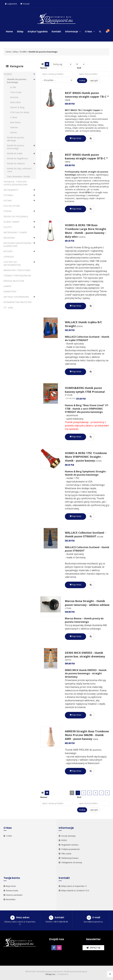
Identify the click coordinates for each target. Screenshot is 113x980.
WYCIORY (8, 251)
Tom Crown (16, 92)
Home (9, 32)
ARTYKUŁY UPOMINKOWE (16, 297)
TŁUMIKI (23, 52)
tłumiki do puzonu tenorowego (16, 147)
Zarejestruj (63, 974)
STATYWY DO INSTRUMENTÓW (12, 263)
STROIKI (8, 211)
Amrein (14, 132)
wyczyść (94, 80)
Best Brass (15, 122)
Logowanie (11, 4)
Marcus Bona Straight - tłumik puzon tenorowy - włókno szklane (87, 603)
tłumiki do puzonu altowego (16, 139)
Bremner (14, 97)
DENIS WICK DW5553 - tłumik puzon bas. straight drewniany (85, 655)
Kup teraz (75, 138)
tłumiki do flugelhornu (17, 158)
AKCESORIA (9, 238)
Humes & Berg (17, 107)
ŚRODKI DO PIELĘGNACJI (16, 216)
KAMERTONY (10, 291)
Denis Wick (15, 102)
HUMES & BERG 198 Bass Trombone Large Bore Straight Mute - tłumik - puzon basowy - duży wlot (86, 231)
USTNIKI (8, 201)
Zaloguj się (50, 974)
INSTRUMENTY (11, 190)
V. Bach (14, 117)
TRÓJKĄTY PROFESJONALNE (17, 276)
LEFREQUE (9, 257)
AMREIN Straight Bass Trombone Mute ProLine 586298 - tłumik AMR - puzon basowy (87, 735)
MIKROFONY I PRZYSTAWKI (17, 270)
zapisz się (93, 948)
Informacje (73, 32)
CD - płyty (8, 307)
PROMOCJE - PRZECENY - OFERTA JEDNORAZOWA (16, 183)
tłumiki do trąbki (15, 153)
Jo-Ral (13, 87)
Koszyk (25, 4)
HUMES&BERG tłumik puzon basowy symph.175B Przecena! (85, 390)
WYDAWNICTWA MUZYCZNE (18, 302)
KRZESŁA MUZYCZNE (14, 281)
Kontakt (56, 32)
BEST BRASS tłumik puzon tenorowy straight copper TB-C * (87, 95)
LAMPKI (7, 286)
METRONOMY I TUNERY (15, 232)
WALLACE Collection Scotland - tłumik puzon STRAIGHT (85, 535)
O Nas (90, 32)
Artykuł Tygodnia (38, 32)
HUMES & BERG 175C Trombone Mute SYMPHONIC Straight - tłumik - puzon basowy (86, 457)
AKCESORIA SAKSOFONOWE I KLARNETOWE (18, 245)
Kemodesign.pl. (81, 971)
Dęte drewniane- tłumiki (18, 176)
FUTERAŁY (9, 195)
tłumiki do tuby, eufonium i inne (19, 170)
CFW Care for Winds (20, 112)
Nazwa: (44, 68)
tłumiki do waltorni (16, 163)
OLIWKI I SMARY (11, 222)
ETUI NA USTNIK (12, 206)
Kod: (79, 68)
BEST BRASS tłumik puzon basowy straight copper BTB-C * (86, 157)
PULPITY (8, 227)
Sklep (20, 32)
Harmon (14, 127)
